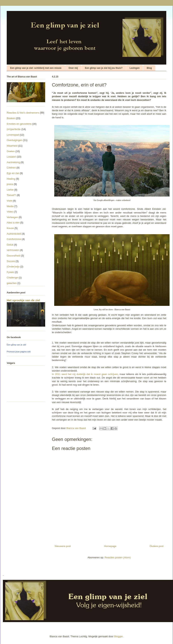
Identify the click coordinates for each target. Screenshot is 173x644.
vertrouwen (13, 250)
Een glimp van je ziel (16, 345)
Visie (9, 201)
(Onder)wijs (13, 267)
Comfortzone (14, 239)
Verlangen (12, 217)
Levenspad (13, 135)
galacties (12, 283)
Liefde (10, 190)
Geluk (10, 245)
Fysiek (10, 272)
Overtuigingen (15, 140)
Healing (11, 179)
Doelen (11, 151)
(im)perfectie (14, 129)
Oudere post (156, 546)
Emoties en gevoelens (19, 124)
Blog (149, 68)
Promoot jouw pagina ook (19, 352)
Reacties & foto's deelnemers (23, 113)
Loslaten (11, 157)
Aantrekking (13, 162)
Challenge (12, 278)
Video (10, 212)
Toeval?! (11, 195)
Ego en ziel (13, 173)
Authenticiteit (14, 234)
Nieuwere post (63, 546)
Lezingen (135, 68)
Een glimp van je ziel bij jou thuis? (104, 68)
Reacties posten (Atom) (118, 557)
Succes (11, 261)
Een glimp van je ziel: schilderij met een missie (36, 68)
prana (10, 184)
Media (10, 206)
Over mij (73, 68)
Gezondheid (13, 256)
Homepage (110, 546)
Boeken (11, 118)
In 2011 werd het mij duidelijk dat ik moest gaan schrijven (85, 374)
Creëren (11, 168)
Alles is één (13, 223)
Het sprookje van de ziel (23, 300)
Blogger (118, 636)
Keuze (10, 228)
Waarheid (12, 146)
